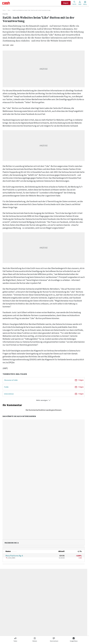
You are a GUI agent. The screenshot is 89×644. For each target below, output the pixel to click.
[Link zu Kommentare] (54, 639)
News (9, 10)
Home (4, 10)
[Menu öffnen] (85, 3)
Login (80, 3)
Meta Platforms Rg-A (14, 556)
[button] (44, 400)
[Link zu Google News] (74, 639)
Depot (66, 3)
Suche (74, 3)
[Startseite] (6, 3)
